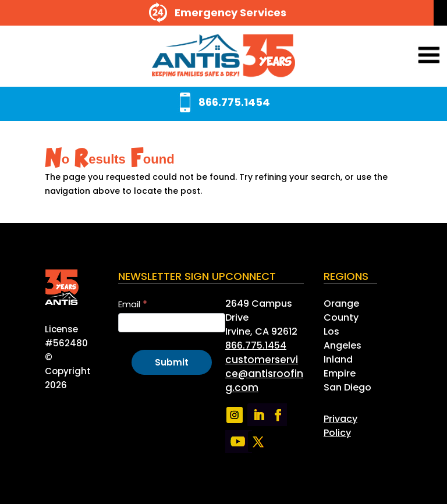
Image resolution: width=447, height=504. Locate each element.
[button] (413, 56)
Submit (172, 362)
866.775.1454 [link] (256, 345)
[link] (223, 56)
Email (133, 304)
